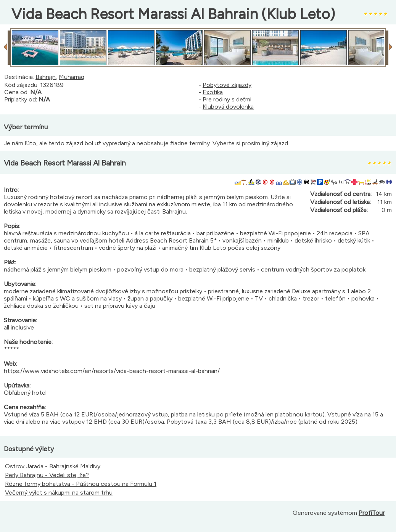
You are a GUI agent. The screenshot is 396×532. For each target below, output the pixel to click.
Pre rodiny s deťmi (227, 99)
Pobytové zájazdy (227, 85)
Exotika (213, 92)
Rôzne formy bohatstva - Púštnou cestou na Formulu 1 (81, 484)
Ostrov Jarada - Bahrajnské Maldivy (53, 466)
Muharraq (72, 77)
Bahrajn (46, 77)
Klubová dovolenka (228, 107)
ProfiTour (372, 513)
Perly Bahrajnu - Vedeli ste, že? (47, 475)
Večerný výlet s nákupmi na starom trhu (59, 493)
